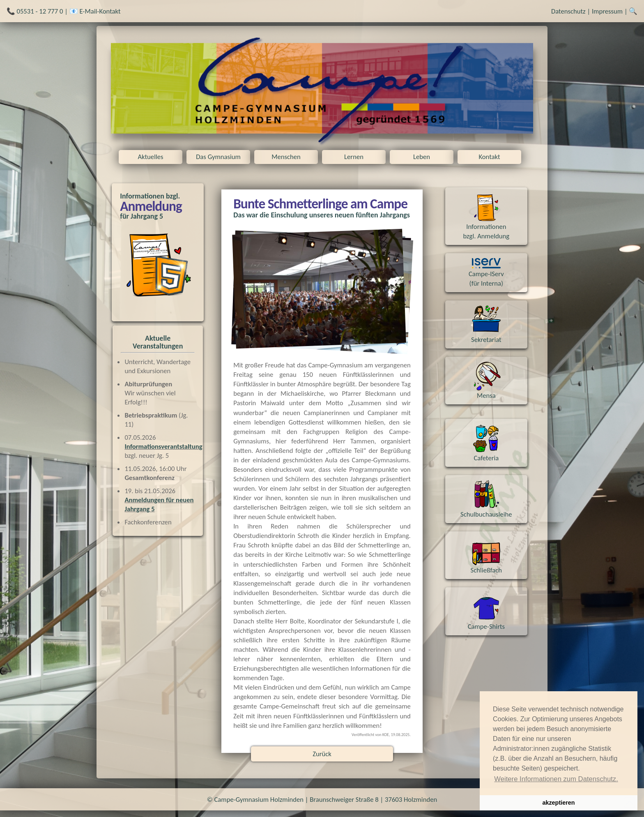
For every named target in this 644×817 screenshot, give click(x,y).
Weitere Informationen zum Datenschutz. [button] (556, 779)
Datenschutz (568, 11)
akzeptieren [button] (558, 803)
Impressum (607, 11)
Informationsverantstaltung (163, 446)
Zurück (322, 754)
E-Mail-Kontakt (100, 11)
